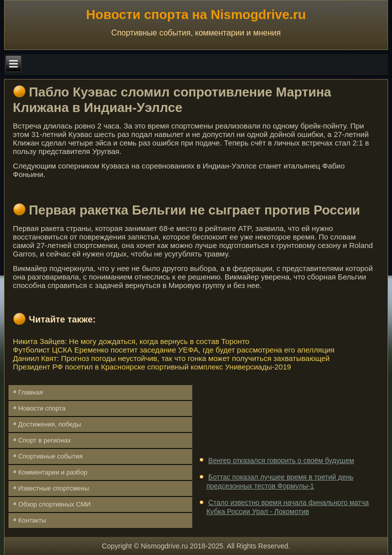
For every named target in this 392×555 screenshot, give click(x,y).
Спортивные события (51, 456)
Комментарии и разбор (53, 472)
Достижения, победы (50, 424)
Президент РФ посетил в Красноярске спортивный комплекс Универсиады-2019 (152, 367)
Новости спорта (42, 408)
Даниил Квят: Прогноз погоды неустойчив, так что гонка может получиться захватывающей (171, 358)
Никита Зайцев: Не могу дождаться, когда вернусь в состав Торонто (131, 341)
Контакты (32, 520)
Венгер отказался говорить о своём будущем (281, 460)
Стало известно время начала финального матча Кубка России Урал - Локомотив (287, 507)
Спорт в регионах (45, 440)
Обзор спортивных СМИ (55, 504)
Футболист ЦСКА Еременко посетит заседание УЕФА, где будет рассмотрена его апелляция (174, 350)
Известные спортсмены (54, 488)
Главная (31, 392)
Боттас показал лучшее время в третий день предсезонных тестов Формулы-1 (280, 481)
